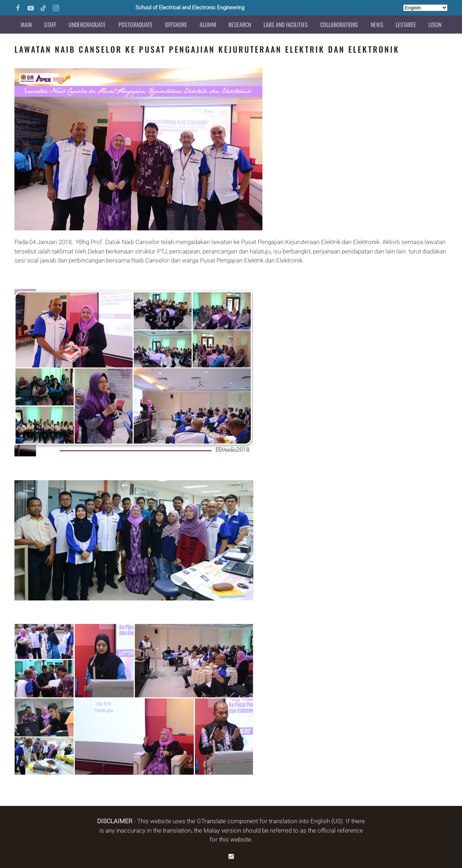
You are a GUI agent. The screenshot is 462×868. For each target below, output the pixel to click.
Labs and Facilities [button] (286, 25)
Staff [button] (50, 25)
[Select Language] (425, 8)
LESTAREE (406, 25)
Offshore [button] (176, 25)
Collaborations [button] (339, 25)
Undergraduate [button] (87, 25)
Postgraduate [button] (136, 25)
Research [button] (240, 25)
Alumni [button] (208, 25)
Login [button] (435, 25)
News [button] (377, 25)
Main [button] (26, 25)
